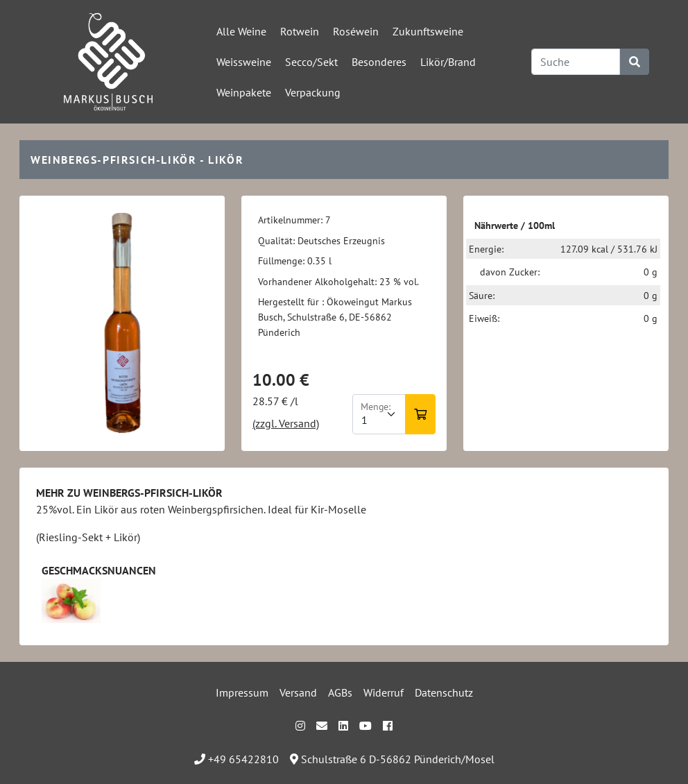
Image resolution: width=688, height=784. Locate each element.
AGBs (340, 692)
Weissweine (244, 62)
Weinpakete (244, 92)
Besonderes (379, 62)
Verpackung (313, 92)
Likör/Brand (448, 62)
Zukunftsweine (428, 31)
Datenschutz (444, 692)
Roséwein (356, 31)
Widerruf (384, 692)
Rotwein (300, 31)
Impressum (242, 692)
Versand (298, 692)
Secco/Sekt (311, 62)
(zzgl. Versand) (286, 423)
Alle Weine (241, 31)
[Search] (576, 62)
